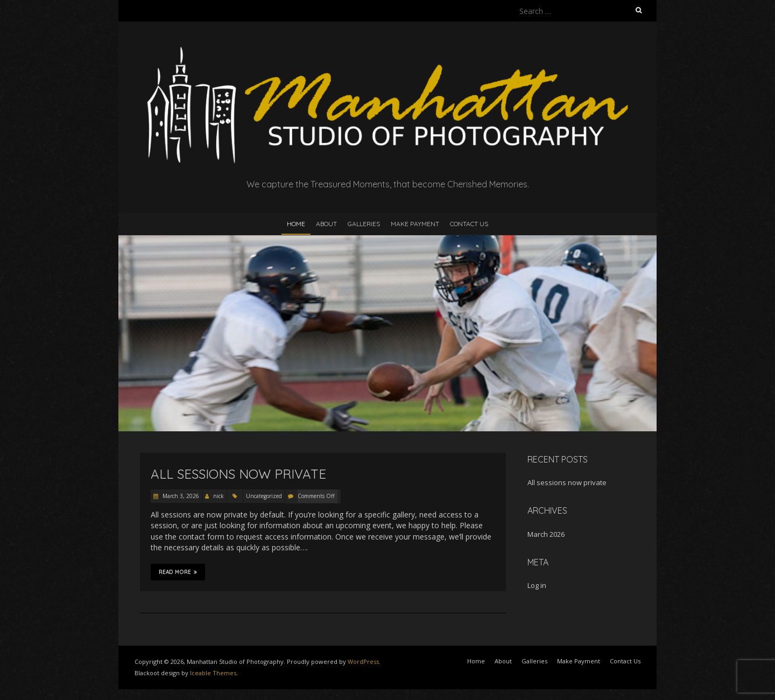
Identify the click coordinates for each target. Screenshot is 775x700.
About (326, 224)
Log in (537, 585)
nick (219, 496)
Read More (178, 572)
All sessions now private (238, 474)
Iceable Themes (213, 673)
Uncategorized (264, 496)
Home (296, 224)
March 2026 (546, 534)
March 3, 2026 (180, 496)
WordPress (363, 661)
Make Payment (415, 224)
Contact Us (469, 224)
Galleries (364, 224)
